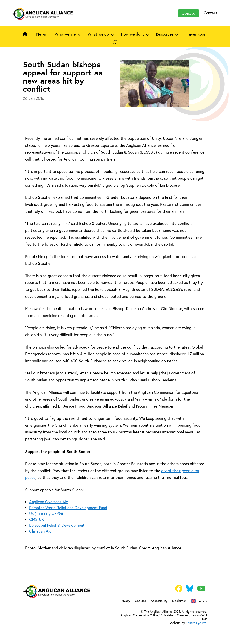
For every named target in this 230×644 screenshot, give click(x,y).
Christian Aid (40, 531)
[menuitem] (199, 602)
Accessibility (159, 601)
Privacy (125, 601)
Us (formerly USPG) (46, 514)
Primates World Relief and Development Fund (68, 508)
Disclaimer (179, 601)
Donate (188, 13)
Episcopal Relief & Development (57, 525)
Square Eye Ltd (196, 623)
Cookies (140, 601)
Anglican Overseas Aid (49, 502)
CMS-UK (37, 519)
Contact (210, 13)
